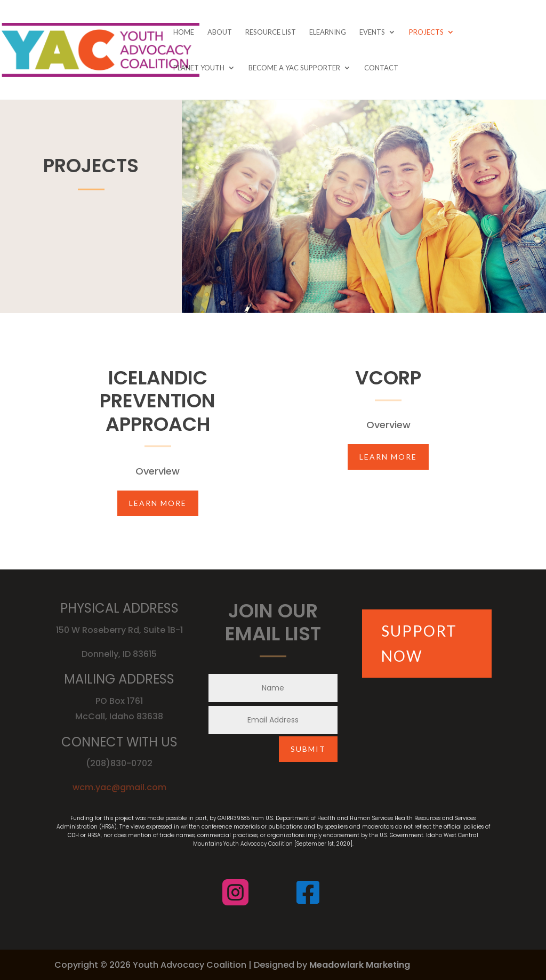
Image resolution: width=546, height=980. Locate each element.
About (220, 32)
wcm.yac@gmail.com (119, 787)
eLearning (328, 32)
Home (184, 32)
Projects (426, 32)
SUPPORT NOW (419, 644)
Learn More (158, 503)
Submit (308, 749)
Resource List (271, 32)
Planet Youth (199, 68)
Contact (381, 68)
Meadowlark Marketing (360, 965)
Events (372, 32)
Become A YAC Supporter (294, 68)
